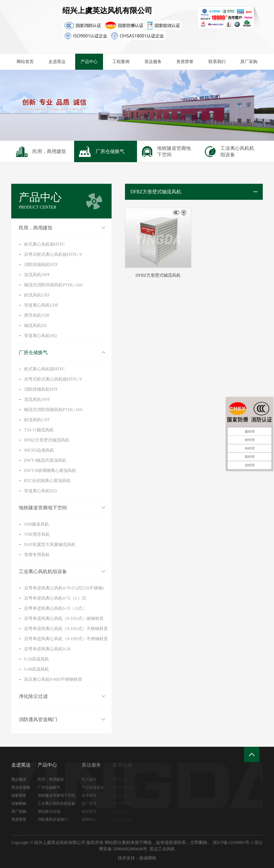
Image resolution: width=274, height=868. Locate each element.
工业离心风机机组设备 (43, 572)
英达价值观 (23, 787)
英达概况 (21, 779)
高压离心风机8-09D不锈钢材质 (53, 679)
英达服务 (153, 62)
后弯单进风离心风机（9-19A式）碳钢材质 (64, 618)
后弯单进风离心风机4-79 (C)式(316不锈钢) (64, 588)
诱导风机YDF (37, 315)
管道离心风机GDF (41, 305)
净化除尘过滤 (33, 696)
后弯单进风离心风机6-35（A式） (55, 608)
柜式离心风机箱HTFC (45, 244)
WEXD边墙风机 (39, 450)
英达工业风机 (162, 849)
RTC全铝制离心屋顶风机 (47, 481)
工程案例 (121, 62)
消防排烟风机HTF (41, 265)
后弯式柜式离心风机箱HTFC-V (53, 254)
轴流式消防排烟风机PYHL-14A (53, 285)
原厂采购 (249, 62)
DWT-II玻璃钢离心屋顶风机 (50, 470)
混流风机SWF (37, 275)
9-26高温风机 (37, 659)
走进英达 (57, 62)
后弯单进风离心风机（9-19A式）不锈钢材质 (66, 629)
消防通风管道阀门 (38, 720)
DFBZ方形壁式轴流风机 (47, 440)
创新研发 (21, 795)
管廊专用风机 (37, 555)
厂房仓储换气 (33, 353)
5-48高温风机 (37, 669)
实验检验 (21, 804)
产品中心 (89, 62)
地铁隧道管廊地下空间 (43, 508)
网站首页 (25, 62)
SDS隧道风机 (37, 524)
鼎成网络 (148, 858)
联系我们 (217, 62)
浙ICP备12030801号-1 (233, 842)
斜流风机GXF (37, 295)
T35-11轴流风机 (39, 430)
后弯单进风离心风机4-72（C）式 (55, 598)
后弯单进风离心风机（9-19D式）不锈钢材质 (66, 639)
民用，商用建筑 (36, 228)
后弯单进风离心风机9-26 (47, 649)
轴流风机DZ (35, 325)
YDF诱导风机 (37, 534)
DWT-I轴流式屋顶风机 (45, 460)
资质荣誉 (185, 62)
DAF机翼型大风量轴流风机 (50, 544)
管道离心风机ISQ (40, 336)
